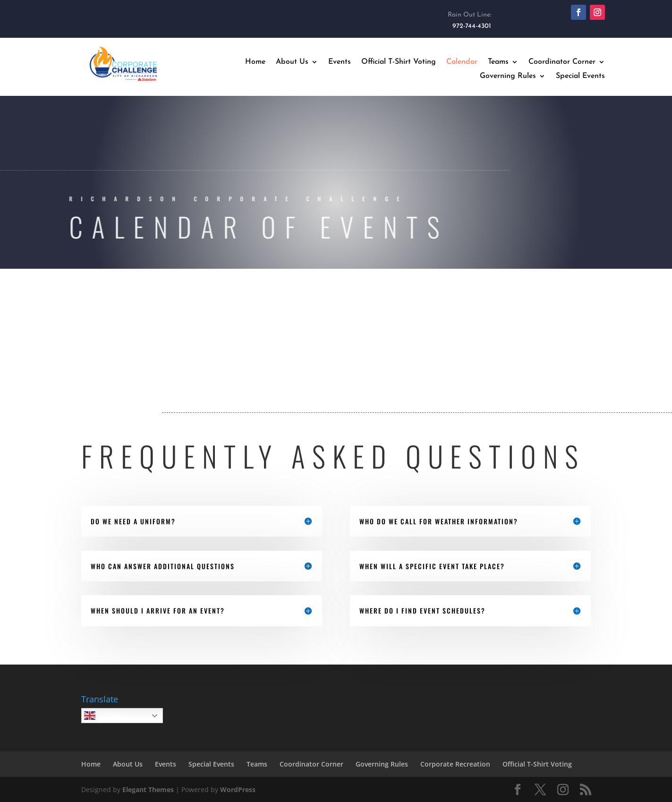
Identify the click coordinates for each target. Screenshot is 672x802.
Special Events (580, 76)
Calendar (462, 62)
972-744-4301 (472, 26)
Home (255, 62)
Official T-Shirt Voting (399, 62)
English (103, 716)
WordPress (238, 789)
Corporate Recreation (455, 764)
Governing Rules (508, 76)
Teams (498, 62)
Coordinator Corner (562, 62)
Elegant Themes (148, 789)
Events (340, 62)
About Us (292, 62)
